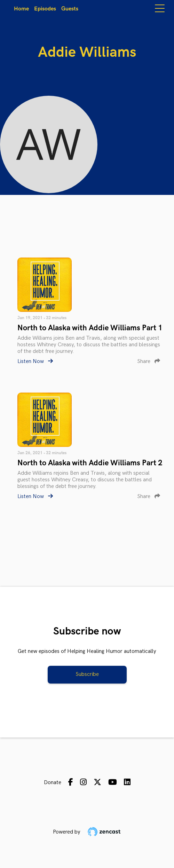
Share (149, 361)
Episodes (45, 9)
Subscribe (87, 674)
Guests (70, 9)
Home (21, 9)
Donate (53, 783)
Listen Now (35, 361)
